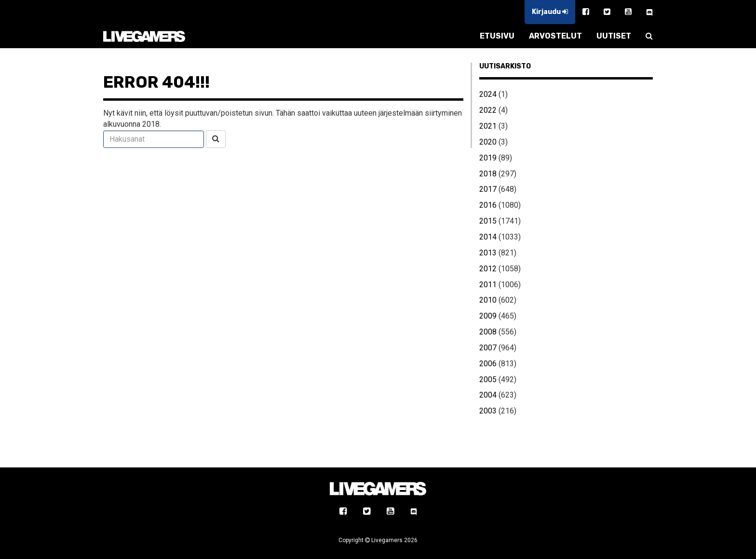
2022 (488, 110)
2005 (488, 379)
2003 (488, 411)
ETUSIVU (497, 36)
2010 (488, 300)
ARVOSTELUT (555, 36)
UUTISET (614, 36)
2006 (488, 364)
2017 (488, 189)
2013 (488, 253)
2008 (488, 332)
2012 (488, 269)
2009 (488, 316)
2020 (488, 142)
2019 (488, 158)
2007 (488, 348)
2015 (488, 221)
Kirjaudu (550, 12)
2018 (488, 174)
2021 (488, 126)
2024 (488, 94)
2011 (488, 285)
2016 (488, 205)
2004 (488, 395)
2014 (488, 237)
